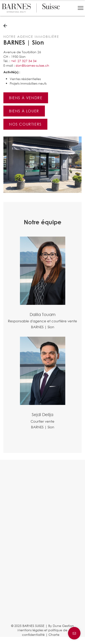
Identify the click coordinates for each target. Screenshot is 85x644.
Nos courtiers (25, 124)
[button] (81, 8)
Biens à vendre (26, 98)
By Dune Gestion (61, 626)
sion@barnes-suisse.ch (32, 65)
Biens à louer (24, 111)
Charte (54, 635)
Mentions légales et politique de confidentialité (42, 632)
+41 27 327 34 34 (24, 61)
